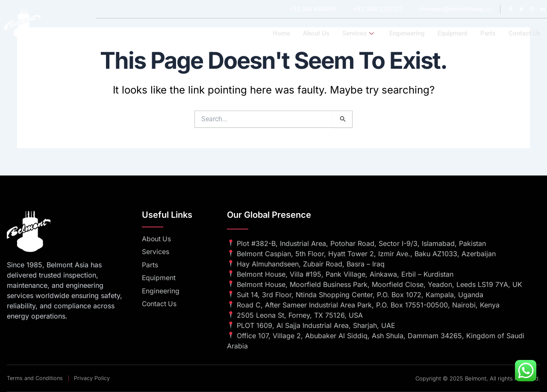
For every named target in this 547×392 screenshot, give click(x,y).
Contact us (525, 33)
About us (316, 33)
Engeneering (407, 33)
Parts (488, 33)
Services (358, 33)
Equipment (453, 33)
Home (281, 33)
